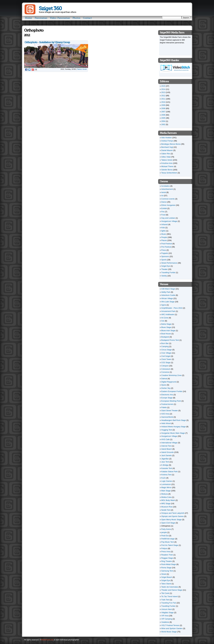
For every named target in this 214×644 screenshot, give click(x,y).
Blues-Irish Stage (168, 331)
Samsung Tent (167, 571)
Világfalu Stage (167, 613)
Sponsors (165, 256)
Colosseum (166, 369)
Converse (165, 372)
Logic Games (167, 481)
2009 (163, 105)
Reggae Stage (167, 558)
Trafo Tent (165, 600)
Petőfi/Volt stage (168, 539)
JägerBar (165, 459)
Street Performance (169, 263)
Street (164, 574)
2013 (163, 92)
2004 (163, 121)
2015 (163, 86)
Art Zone (165, 318)
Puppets (165, 253)
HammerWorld (167, 417)
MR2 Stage (166, 503)
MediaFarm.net (47, 640)
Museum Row (167, 507)
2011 (163, 99)
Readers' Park (167, 555)
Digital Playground (169, 382)
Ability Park (166, 292)
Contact (87, 18)
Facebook (26, 70)
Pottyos (164, 548)
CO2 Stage (166, 362)
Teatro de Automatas (170, 587)
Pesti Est (165, 536)
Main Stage (166, 491)
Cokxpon (165, 366)
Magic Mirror (166, 487)
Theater (164, 269)
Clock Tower (166, 359)
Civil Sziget (166, 356)
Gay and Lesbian (168, 218)
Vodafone (165, 622)
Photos (76, 18)
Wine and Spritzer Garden (172, 628)
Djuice (164, 385)
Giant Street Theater (170, 411)
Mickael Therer (167, 166)
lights (163, 231)
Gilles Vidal (166, 157)
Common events (168, 199)
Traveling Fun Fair (169, 603)
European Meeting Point (171, 401)
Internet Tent (166, 446)
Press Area (166, 552)
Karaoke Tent (167, 468)
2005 (163, 118)
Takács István (82, 69)
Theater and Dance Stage (172, 590)
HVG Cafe (165, 439)
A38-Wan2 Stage (168, 289)
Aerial (164, 192)
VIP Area (165, 616)
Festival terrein (167, 404)
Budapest (165, 337)
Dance (164, 202)
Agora (164, 305)
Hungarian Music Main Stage (173, 433)
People (164, 237)
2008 (163, 108)
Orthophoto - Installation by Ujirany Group (47, 42)
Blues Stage (166, 327)
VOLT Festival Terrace (170, 625)
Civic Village (166, 353)
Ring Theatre (167, 561)
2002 (163, 124)
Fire (163, 212)
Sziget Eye (166, 266)
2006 (163, 115)
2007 (163, 112)
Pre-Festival (166, 247)
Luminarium (166, 484)
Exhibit (164, 208)
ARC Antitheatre (168, 314)
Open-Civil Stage (168, 523)
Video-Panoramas (60, 18)
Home (28, 18)
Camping (165, 346)
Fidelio (164, 407)
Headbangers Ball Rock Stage (173, 420)
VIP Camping (167, 619)
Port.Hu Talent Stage (170, 545)
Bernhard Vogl (167, 147)
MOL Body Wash (168, 500)
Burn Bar (165, 343)
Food (163, 215)
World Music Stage (169, 632)
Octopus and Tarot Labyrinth (173, 513)
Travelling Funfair (168, 272)
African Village (167, 298)
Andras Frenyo (167, 141)
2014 (163, 89)
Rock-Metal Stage (168, 564)
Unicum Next (166, 609)
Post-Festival (167, 244)
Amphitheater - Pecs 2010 (172, 308)
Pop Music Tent (167, 542)
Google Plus (33, 70)
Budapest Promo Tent (170, 340)
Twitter (29, 70)
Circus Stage (166, 350)
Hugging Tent (167, 430)
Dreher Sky (166, 388)
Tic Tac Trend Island (169, 596)
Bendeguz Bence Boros (171, 144)
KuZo (163, 478)
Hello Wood (166, 423)
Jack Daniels (166, 455)
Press (164, 250)
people (164, 532)
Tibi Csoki (165, 593)
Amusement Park (168, 311)
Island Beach (167, 449)
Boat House (166, 334)
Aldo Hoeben (167, 138)
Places (164, 240)
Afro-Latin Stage (168, 302)
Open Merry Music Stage (171, 520)
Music (164, 234)
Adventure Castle (168, 295)
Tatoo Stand (166, 584)
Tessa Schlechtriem (169, 173)
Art (162, 196)
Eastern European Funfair (172, 391)
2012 (163, 96)
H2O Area (165, 414)
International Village (169, 443)
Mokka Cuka (166, 497)
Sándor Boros (167, 170)
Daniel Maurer (167, 150)
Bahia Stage (166, 324)
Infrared (164, 224)
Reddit (36, 70)
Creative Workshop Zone (171, 375)
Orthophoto (166, 526)
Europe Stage (167, 398)
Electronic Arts (167, 395)
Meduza (164, 494)
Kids (163, 228)
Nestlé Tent (166, 510)
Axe (163, 321)
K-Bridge (165, 465)
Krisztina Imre (167, 163)
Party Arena (166, 529)
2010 (163, 102)
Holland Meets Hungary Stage (173, 427)
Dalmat (164, 379)
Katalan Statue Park (169, 472)
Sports (164, 260)
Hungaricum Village (169, 221)
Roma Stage (166, 568)
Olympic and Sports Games (172, 516)
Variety (164, 276)
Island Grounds (167, 452)
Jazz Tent (165, 462)
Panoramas (41, 18)
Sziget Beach (167, 577)
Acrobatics (166, 186)
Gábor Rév (166, 154)
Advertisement (167, 189)
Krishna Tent (166, 475)
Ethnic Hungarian (168, 205)
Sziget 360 (50, 9)
